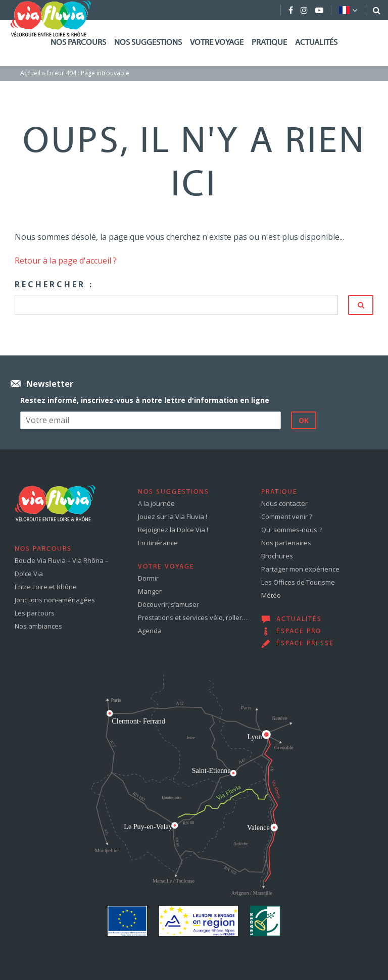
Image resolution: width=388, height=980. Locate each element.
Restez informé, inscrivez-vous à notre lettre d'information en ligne (145, 400)
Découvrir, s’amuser (168, 604)
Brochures (277, 556)
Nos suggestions (148, 43)
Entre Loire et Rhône (46, 587)
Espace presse (305, 644)
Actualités (316, 43)
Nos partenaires (286, 543)
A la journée (156, 503)
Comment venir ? (287, 517)
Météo (271, 595)
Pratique (269, 43)
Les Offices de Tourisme (298, 582)
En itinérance (158, 543)
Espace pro (299, 632)
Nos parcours (78, 43)
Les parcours (35, 613)
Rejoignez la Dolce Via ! (173, 530)
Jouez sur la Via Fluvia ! (173, 517)
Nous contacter (284, 503)
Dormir (148, 578)
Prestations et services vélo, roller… (193, 617)
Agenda (150, 631)
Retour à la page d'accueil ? (66, 261)
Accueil (30, 73)
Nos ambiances (38, 626)
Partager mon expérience (300, 569)
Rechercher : (54, 284)
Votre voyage (217, 43)
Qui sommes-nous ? (292, 530)
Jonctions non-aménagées (55, 600)
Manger (150, 591)
